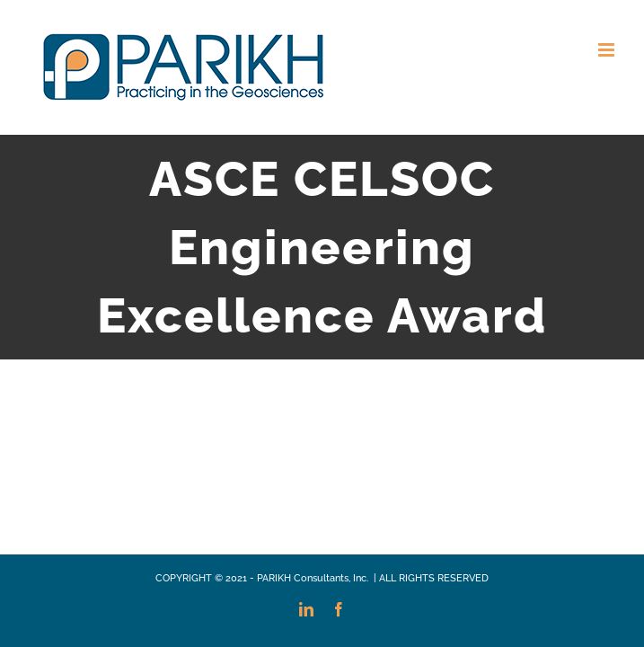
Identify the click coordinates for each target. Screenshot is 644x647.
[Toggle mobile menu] (608, 50)
